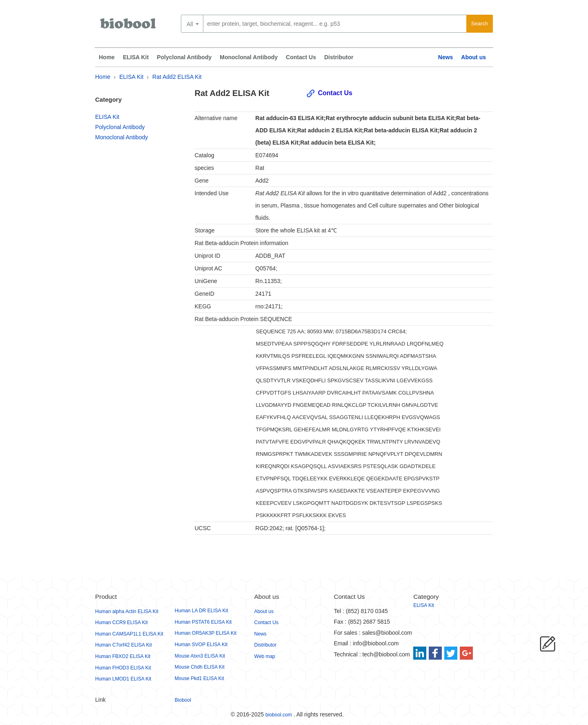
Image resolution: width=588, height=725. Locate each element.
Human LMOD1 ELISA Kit (123, 679)
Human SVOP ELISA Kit (201, 645)
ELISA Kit (136, 57)
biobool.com (279, 715)
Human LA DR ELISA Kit (202, 611)
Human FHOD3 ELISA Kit (123, 668)
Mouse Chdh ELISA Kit (200, 667)
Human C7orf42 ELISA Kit (124, 645)
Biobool (183, 700)
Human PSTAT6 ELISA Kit (203, 622)
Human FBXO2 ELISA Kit (123, 656)
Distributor (339, 57)
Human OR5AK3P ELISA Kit (206, 633)
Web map (265, 656)
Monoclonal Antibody (249, 57)
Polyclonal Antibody (184, 57)
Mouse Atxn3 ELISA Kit (200, 656)
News (446, 57)
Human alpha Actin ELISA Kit (127, 611)
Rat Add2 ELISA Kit (177, 77)
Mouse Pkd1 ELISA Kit (199, 678)
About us (473, 57)
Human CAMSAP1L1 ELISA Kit (129, 634)
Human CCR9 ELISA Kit (121, 622)
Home (107, 57)
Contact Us (301, 57)
